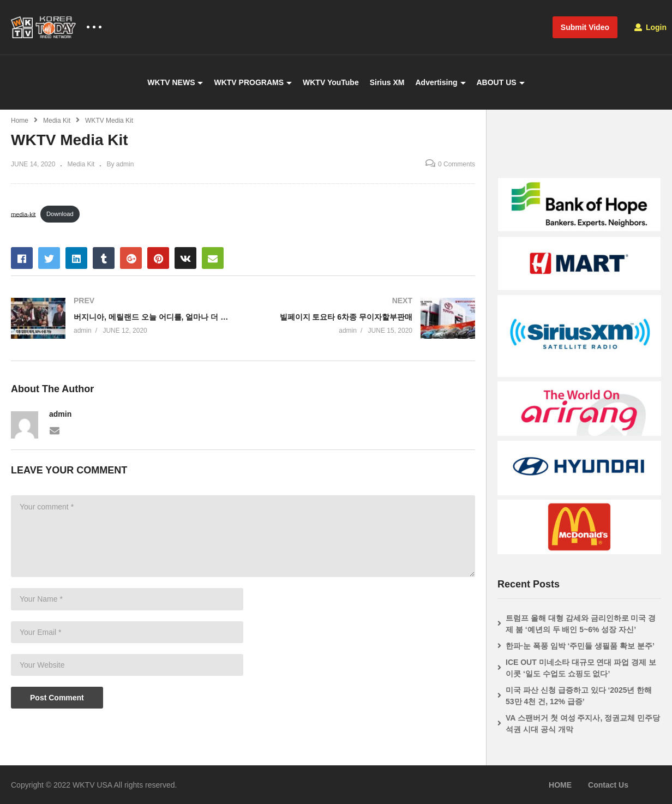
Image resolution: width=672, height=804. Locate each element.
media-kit (23, 214)
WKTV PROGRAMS (253, 82)
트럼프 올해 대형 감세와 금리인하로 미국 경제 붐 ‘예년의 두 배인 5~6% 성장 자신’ (581, 624)
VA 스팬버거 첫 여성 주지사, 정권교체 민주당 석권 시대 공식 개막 (583, 724)
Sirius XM (387, 82)
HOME (560, 785)
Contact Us (608, 785)
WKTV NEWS (175, 82)
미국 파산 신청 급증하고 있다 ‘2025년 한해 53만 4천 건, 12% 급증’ (579, 696)
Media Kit (57, 121)
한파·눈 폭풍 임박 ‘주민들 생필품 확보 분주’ (580, 646)
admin (60, 414)
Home (20, 121)
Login (650, 27)
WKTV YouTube (331, 82)
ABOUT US (501, 82)
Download (60, 214)
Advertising (440, 82)
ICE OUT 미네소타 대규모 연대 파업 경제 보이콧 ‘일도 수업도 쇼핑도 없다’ (581, 668)
